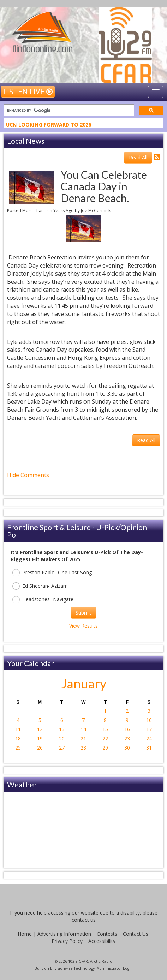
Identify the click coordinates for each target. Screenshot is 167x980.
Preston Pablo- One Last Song (52, 573)
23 (127, 738)
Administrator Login (115, 968)
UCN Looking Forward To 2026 (49, 125)
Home (25, 934)
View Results (83, 626)
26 (40, 748)
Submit (83, 613)
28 (83, 748)
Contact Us (136, 934)
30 (127, 748)
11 (18, 729)
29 (105, 748)
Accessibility (102, 941)
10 (149, 720)
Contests (107, 934)
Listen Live (28, 92)
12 (40, 729)
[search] (68, 110)
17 (149, 729)
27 (62, 748)
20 (62, 738)
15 (105, 729)
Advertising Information (64, 934)
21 (83, 738)
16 (127, 729)
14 (83, 729)
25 (18, 748)
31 (149, 748)
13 (62, 729)
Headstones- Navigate (43, 600)
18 (18, 738)
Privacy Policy (67, 941)
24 (149, 738)
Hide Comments (28, 475)
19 (40, 738)
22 (105, 738)
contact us (84, 920)
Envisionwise (61, 968)
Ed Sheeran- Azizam (40, 586)
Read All (138, 157)
